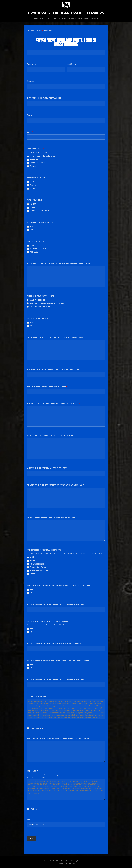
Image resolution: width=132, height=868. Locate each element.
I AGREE (34, 809)
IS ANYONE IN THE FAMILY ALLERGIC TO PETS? (48, 468)
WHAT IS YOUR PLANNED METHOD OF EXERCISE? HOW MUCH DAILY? (57, 485)
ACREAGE (34, 252)
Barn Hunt (34, 561)
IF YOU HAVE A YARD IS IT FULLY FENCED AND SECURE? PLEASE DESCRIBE (58, 263)
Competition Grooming (40, 567)
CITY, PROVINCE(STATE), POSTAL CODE (44, 98)
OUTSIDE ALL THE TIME (40, 307)
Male (32, 182)
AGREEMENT (32, 771)
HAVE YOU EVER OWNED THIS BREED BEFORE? (47, 386)
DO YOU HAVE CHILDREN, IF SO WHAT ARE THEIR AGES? (51, 436)
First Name (32, 64)
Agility (33, 557)
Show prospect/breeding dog (42, 156)
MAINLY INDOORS (37, 300)
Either (32, 188)
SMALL (33, 245)
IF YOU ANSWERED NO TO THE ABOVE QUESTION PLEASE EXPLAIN (55, 679)
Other (32, 574)
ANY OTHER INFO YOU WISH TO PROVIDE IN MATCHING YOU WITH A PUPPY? (59, 739)
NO (31, 326)
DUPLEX (33, 207)
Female (33, 185)
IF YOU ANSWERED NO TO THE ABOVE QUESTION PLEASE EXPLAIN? (56, 604)
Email (30, 132)
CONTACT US (95, 19)
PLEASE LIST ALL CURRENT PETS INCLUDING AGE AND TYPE (53, 403)
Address (31, 81)
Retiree (33, 166)
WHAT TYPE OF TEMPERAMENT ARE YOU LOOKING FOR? (51, 517)
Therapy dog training (39, 570)
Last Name (72, 64)
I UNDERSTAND (37, 729)
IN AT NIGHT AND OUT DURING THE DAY (47, 303)
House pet (34, 160)
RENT (32, 226)
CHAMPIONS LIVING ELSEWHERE (79, 19)
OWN (32, 230)
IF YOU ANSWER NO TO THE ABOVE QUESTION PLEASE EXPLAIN (54, 643)
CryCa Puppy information (37, 696)
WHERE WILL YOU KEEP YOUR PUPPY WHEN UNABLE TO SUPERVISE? (56, 337)
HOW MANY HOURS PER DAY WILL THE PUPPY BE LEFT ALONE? (54, 370)
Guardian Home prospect (41, 163)
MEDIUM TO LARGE (38, 249)
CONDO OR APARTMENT (40, 211)
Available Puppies (39, 19)
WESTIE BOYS (63, 19)
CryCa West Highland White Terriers (66, 13)
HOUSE (33, 204)
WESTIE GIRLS (52, 19)
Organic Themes (70, 863)
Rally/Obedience (37, 564)
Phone (30, 115)
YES (32, 322)
